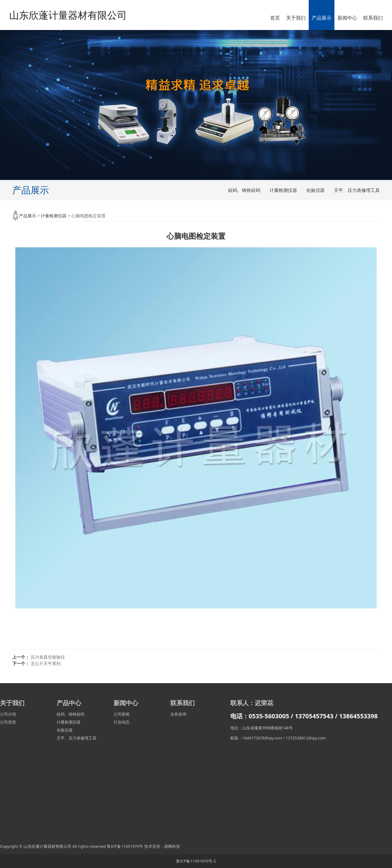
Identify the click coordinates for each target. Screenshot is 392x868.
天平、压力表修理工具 (357, 190)
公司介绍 (8, 714)
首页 (275, 18)
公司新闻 (122, 714)
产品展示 (322, 18)
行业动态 (122, 722)
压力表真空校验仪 (48, 657)
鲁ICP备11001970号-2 (196, 861)
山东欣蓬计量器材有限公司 (68, 15)
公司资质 (8, 722)
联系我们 (373, 18)
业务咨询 (178, 714)
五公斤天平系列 (46, 663)
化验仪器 (315, 190)
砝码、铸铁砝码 (244, 190)
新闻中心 (347, 18)
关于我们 (296, 18)
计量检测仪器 (283, 190)
